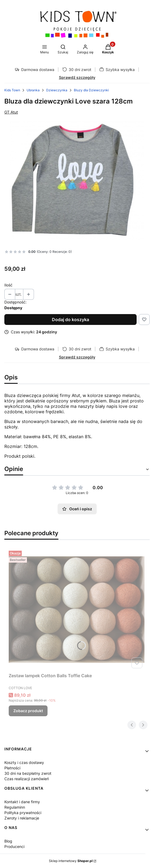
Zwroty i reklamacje (22, 818)
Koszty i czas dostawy (24, 762)
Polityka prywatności (23, 813)
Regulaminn (15, 807)
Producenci (14, 846)
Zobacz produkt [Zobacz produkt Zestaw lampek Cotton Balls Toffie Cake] (28, 711)
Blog (8, 841)
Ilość (8, 285)
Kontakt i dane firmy (22, 802)
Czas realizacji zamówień (27, 779)
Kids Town (12, 90)
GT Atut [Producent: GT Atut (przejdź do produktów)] (11, 112)
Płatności (12, 768)
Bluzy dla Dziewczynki (91, 90)
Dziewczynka (57, 90)
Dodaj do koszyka (70, 320)
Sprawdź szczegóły (77, 77)
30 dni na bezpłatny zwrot (28, 773)
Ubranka (33, 90)
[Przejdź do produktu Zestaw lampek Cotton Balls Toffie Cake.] (77, 609)
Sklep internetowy (71, 861)
